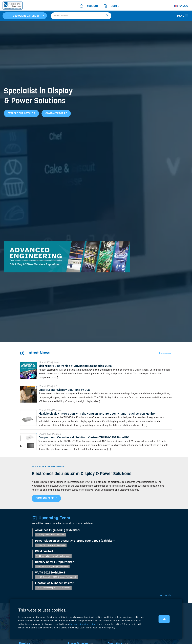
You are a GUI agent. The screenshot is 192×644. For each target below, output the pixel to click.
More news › (166, 354)
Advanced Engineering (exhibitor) (57, 536)
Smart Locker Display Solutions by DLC (68, 392)
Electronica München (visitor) (55, 589)
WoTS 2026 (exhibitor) (50, 579)
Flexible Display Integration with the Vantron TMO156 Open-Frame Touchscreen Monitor (101, 418)
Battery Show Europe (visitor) (55, 568)
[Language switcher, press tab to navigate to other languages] (182, 6)
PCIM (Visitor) (44, 557)
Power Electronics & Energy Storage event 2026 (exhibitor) (75, 547)
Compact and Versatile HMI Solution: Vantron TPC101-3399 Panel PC (87, 443)
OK (164, 619)
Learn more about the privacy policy (97, 628)
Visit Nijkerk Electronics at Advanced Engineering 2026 (79, 367)
